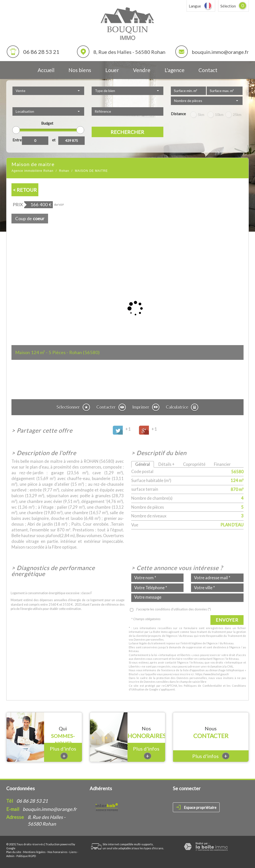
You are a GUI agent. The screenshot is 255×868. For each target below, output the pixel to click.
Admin (10, 856)
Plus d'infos (63, 752)
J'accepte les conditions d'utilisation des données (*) (173, 609)
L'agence (175, 70)
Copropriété (194, 464)
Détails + (166, 464)
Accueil (46, 70)
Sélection (228, 6)
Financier (222, 464)
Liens (73, 852)
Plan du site (14, 852)
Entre (17, 140)
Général (143, 464)
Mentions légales (34, 852)
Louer (112, 70)
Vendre (142, 70)
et (54, 140)
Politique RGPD (26, 856)
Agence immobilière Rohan (32, 171)
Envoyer (227, 620)
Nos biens (80, 70)
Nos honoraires (58, 852)
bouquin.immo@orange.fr (220, 52)
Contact (208, 70)
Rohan (64, 171)
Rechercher (127, 132)
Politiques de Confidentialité (203, 686)
